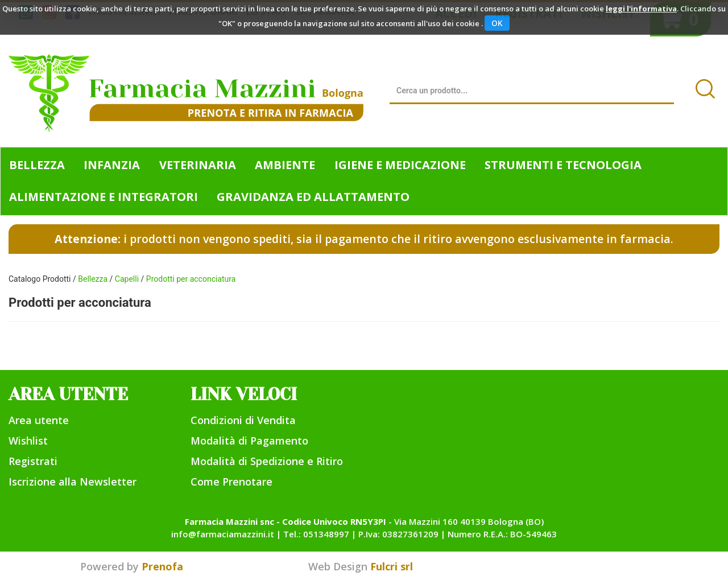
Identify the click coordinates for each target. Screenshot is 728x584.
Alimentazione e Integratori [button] (104, 197)
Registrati (33, 461)
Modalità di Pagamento (249, 441)
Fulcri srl (392, 566)
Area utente (39, 420)
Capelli (127, 279)
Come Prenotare (231, 482)
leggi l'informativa (641, 9)
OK (497, 23)
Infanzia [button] (112, 165)
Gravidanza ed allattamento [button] (313, 197)
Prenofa (162, 566)
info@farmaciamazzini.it (223, 534)
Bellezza (93, 279)
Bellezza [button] (37, 165)
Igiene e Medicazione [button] (400, 165)
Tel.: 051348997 (316, 534)
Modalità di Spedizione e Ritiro (267, 461)
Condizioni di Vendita (243, 420)
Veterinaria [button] (198, 165)
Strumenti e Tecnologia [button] (563, 165)
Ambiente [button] (285, 165)
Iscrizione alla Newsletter (73, 482)
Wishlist (28, 441)
